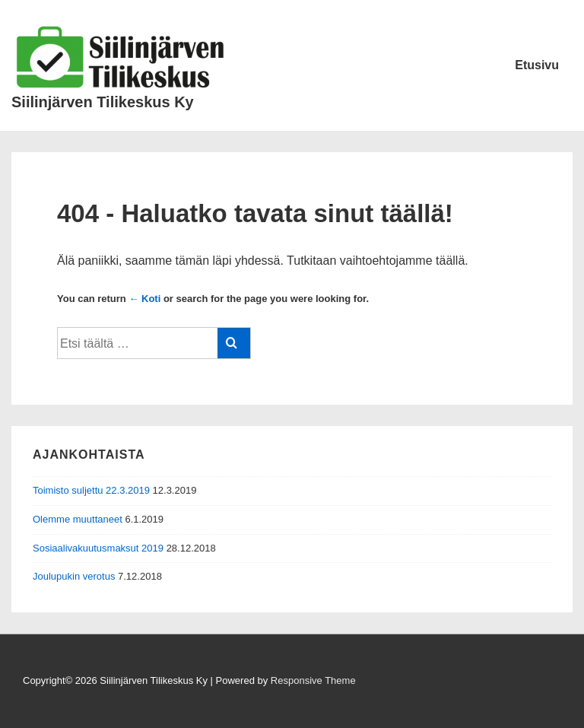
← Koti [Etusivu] (144, 299)
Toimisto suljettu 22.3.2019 (91, 490)
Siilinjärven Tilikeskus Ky (103, 102)
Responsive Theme (313, 680)
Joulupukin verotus (74, 576)
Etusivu (537, 65)
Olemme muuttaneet (78, 519)
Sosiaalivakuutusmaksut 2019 (98, 548)
